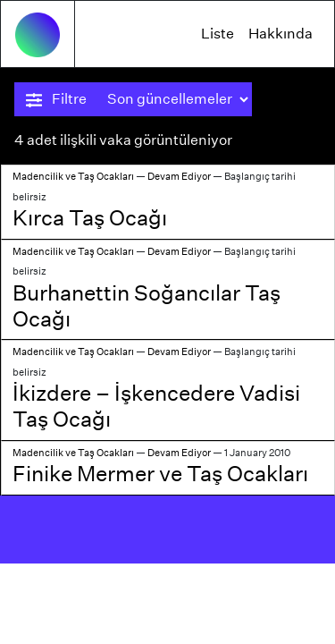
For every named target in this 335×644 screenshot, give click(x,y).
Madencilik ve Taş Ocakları (73, 176)
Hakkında (281, 34)
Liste (218, 34)
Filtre (56, 99)
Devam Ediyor (179, 176)
